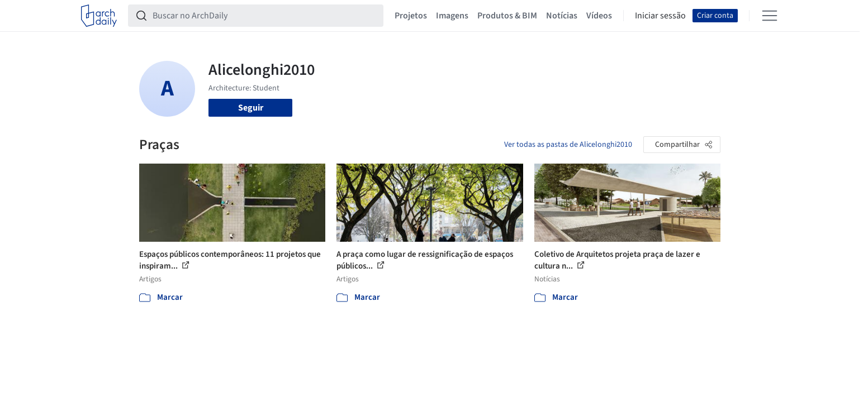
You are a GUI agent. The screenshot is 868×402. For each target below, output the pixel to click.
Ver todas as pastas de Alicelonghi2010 (568, 145)
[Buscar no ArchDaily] (265, 16)
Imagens (452, 16)
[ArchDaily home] (99, 16)
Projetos (411, 16)
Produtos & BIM (507, 16)
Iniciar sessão (660, 16)
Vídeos (599, 16)
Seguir (251, 108)
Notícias (562, 16)
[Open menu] (770, 16)
